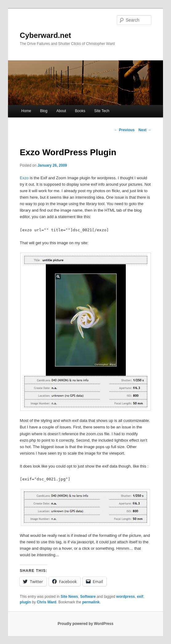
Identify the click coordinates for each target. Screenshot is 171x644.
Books (80, 111)
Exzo (24, 178)
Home (26, 111)
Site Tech (102, 111)
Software (88, 597)
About (61, 111)
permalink (91, 602)
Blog (44, 111)
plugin (25, 602)
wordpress (126, 597)
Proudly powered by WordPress (85, 624)
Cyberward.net (45, 35)
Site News (69, 597)
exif (140, 597)
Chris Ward (47, 602)
